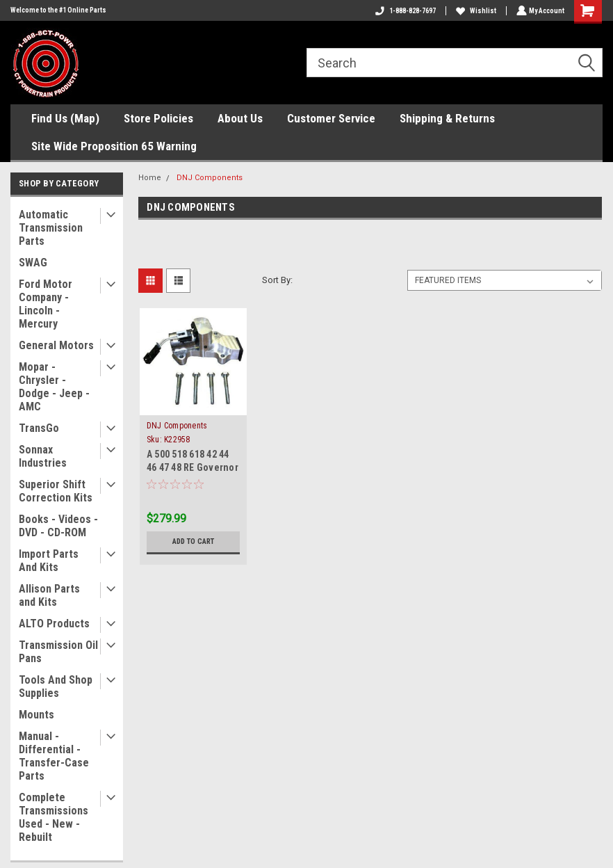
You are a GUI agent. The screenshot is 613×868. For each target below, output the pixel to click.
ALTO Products (54, 624)
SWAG (33, 263)
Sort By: (277, 280)
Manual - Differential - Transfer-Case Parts (54, 756)
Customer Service (331, 118)
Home (150, 178)
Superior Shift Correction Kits (56, 491)
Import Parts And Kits (49, 561)
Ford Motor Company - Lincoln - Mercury (46, 304)
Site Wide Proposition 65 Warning (114, 146)
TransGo (39, 428)
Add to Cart (194, 542)
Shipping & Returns (447, 118)
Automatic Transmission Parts (51, 228)
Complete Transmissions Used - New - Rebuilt (54, 817)
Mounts (36, 715)
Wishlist (475, 11)
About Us (240, 118)
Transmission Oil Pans (58, 652)
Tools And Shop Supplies (56, 686)
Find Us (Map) (65, 118)
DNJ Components (210, 178)
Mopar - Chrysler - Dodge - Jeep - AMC (54, 387)
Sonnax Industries (43, 456)
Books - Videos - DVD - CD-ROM (58, 526)
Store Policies (158, 118)
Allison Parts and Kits (49, 595)
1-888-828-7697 (404, 11)
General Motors (56, 345)
